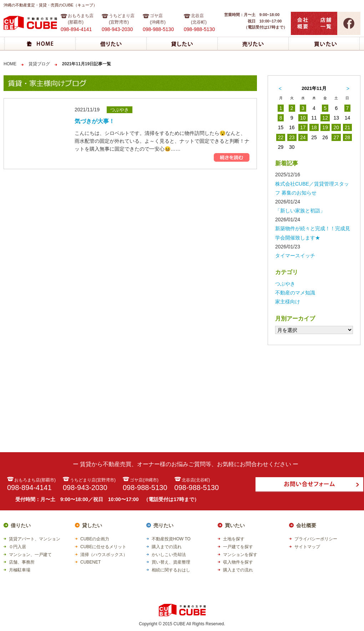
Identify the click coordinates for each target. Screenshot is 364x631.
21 (348, 127)
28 (348, 137)
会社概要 (306, 525)
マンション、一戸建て (30, 555)
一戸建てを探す (238, 547)
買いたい (235, 525)
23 (292, 137)
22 (281, 137)
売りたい (163, 525)
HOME (10, 64)
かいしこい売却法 (169, 555)
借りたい (21, 525)
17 (303, 127)
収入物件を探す (238, 562)
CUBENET (90, 562)
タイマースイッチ (295, 256)
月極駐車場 (20, 570)
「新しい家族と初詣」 (300, 211)
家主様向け (288, 302)
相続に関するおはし (171, 570)
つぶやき (285, 284)
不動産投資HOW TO (171, 539)
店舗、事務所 (22, 562)
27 (336, 137)
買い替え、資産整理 (171, 562)
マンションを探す (240, 555)
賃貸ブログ (39, 64)
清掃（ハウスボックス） (104, 555)
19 (325, 127)
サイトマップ (307, 547)
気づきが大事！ (95, 121)
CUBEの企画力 (95, 539)
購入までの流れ (167, 547)
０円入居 (17, 547)
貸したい (92, 525)
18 (314, 127)
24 (303, 137)
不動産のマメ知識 (295, 293)
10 (303, 118)
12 (325, 118)
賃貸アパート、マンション (35, 539)
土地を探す (234, 539)
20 (336, 127)
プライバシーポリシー (316, 539)
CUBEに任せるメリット (103, 547)
